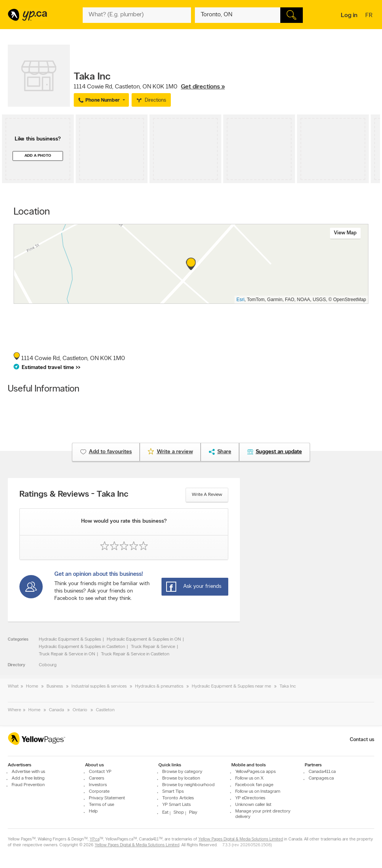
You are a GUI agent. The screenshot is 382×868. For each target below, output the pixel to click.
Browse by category (182, 772)
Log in (349, 16)
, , (149, 87)
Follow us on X (249, 778)
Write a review (207, 495)
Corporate (99, 792)
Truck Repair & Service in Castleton (135, 654)
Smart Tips (173, 792)
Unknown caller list (253, 805)
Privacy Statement (107, 798)
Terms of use (102, 805)
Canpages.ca (321, 778)
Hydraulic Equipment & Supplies (70, 639)
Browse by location (181, 778)
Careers (96, 778)
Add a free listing (28, 778)
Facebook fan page (254, 785)
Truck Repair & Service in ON (67, 654)
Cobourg (48, 665)
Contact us (362, 740)
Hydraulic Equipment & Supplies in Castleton (82, 647)
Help (93, 811)
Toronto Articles (178, 798)
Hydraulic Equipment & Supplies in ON (144, 639)
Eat (165, 813)
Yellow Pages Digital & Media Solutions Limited (241, 839)
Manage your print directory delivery (263, 814)
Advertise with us (28, 772)
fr (370, 16)
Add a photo (38, 156)
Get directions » (203, 87)
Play (193, 813)
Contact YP (100, 772)
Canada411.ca (322, 772)
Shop (179, 813)
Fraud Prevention (28, 785)
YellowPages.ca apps (255, 772)
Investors (98, 785)
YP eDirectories (250, 798)
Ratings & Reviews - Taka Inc (74, 495)
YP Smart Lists (176, 805)
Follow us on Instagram (258, 792)
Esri (240, 300)
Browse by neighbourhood (188, 785)
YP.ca (95, 839)
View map (345, 233)
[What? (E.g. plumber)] (137, 15)
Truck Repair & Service (153, 647)
